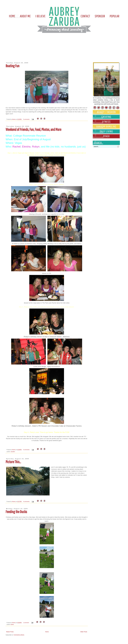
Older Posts (84, 632)
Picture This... (13, 462)
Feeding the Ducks (16, 512)
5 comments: (27, 119)
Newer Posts (10, 632)
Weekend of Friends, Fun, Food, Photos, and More (33, 129)
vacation (13, 452)
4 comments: (27, 502)
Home (47, 632)
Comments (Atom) (19, 635)
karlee (12, 624)
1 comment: (26, 623)
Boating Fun (13, 66)
